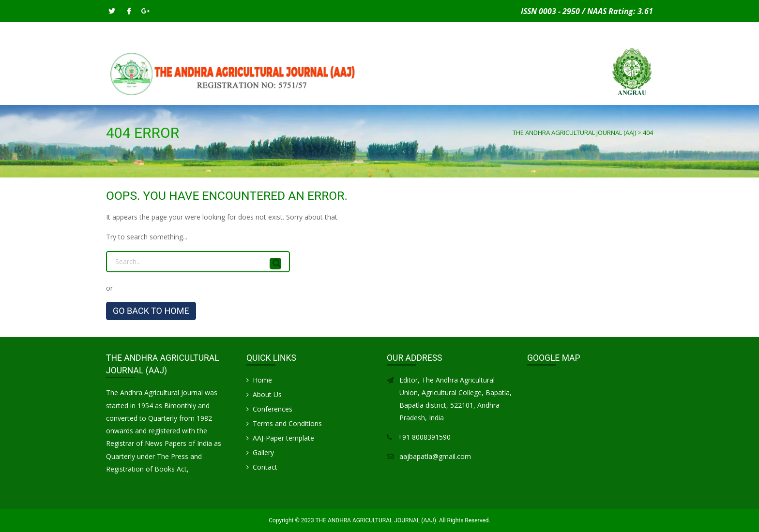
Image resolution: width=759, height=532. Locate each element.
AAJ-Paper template (283, 438)
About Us (267, 394)
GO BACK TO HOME (151, 311)
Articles (418, 94)
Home (119, 94)
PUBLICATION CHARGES (357, 94)
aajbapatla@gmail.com (435, 456)
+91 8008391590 (424, 437)
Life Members (523, 94)
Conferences (273, 409)
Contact (609, 94)
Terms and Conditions (287, 423)
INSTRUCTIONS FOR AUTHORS (263, 94)
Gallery (570, 94)
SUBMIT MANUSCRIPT (173, 94)
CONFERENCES (467, 94)
